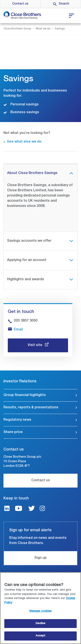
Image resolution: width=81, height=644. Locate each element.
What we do (43, 29)
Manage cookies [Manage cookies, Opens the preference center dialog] (41, 611)
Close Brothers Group (17, 29)
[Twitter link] (32, 509)
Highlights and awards (26, 280)
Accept (41, 636)
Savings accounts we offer (29, 241)
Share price (13, 432)
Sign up (40, 558)
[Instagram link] (42, 509)
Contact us (20, 4)
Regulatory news (17, 420)
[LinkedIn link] (7, 509)
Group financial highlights (25, 395)
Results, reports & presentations (31, 408)
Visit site (35, 345)
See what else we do (24, 142)
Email (18, 330)
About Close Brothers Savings (32, 173)
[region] (40, 608)
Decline (41, 624)
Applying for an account (27, 260)
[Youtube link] (19, 509)
